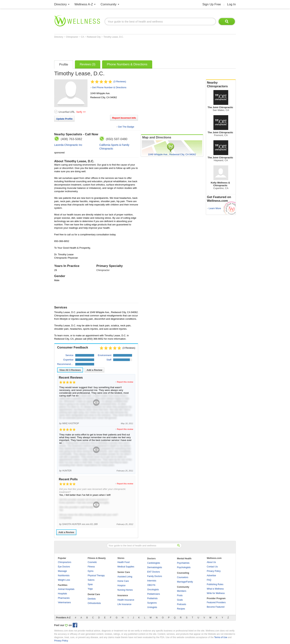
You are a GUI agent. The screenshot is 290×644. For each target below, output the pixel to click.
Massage (62, 571)
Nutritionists (64, 576)
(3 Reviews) (120, 81)
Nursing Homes (125, 590)
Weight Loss (64, 580)
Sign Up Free (212, 4)
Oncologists (153, 590)
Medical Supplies (126, 567)
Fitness (91, 567)
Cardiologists (154, 563)
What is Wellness (215, 589)
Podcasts (182, 604)
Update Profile (64, 119)
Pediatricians (154, 594)
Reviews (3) (87, 64)
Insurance (123, 595)
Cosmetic (92, 562)
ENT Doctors (154, 572)
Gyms (91, 571)
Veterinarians (64, 602)
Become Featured (216, 607)
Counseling (183, 573)
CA (83, 37)
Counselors (183, 577)
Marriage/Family (185, 582)
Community (109, 4)
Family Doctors (155, 576)
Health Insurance (126, 600)
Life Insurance (124, 604)
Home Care (123, 581)
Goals (180, 600)
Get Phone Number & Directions (109, 87)
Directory (60, 4)
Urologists (152, 607)
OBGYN (151, 585)
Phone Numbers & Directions (127, 64)
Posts (180, 595)
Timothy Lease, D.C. (113, 37)
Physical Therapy (96, 576)
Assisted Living (125, 577)
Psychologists (184, 567)
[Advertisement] (122, 48)
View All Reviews (70, 370)
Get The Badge (126, 127)
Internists (152, 581)
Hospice (121, 585)
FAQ (209, 580)
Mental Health (184, 559)
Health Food (123, 562)
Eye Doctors (64, 567)
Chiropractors (65, 562)
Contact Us (212, 567)
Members (182, 591)
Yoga (90, 589)
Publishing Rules (215, 584)
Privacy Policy (214, 571)
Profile (64, 65)
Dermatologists (155, 567)
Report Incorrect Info (124, 118)
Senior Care (124, 572)
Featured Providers (216, 602)
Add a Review (94, 370)
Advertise (211, 576)
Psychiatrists (183, 563)
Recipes (181, 609)
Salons (91, 580)
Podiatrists (152, 598)
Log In (231, 4)
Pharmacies (64, 598)
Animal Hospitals (66, 589)
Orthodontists (94, 603)
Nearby (221, 85)
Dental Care (94, 594)
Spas (90, 584)
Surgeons (152, 603)
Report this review (125, 382)
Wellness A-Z (84, 4)
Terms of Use (221, 637)
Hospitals (62, 594)
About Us (211, 562)
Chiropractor (72, 37)
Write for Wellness (216, 593)
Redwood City (94, 37)
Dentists (92, 599)
